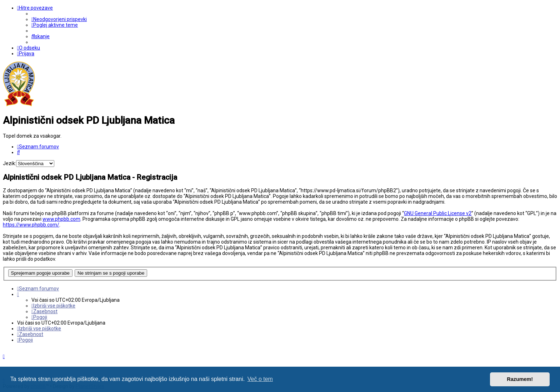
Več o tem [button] (260, 379)
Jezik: (9, 163)
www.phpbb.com (61, 219)
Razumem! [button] (520, 379)
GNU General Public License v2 (438, 213)
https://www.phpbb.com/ (31, 225)
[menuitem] (59, 19)
